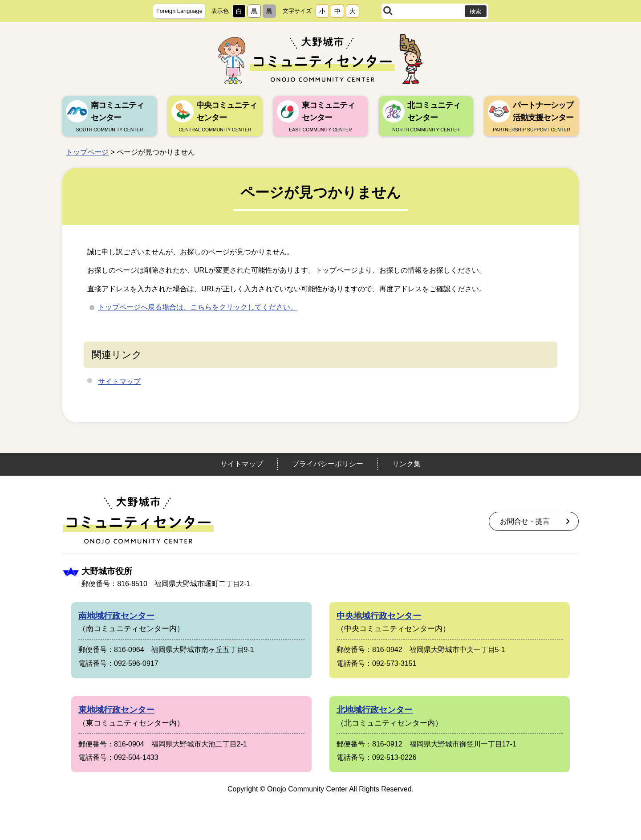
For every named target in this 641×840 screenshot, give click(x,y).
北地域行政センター (375, 710)
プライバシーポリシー (328, 464)
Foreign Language (179, 11)
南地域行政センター (116, 616)
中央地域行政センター (379, 616)
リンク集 (406, 464)
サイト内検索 (388, 11)
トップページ (87, 152)
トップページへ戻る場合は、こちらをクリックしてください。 (198, 307)
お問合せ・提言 (525, 521)
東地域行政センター (116, 710)
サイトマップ (119, 381)
